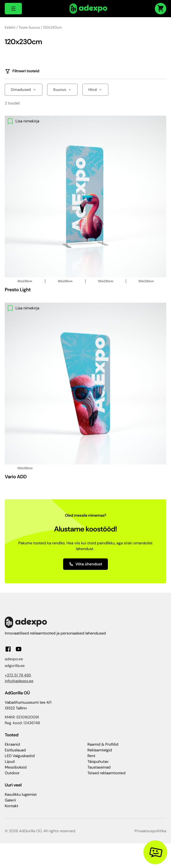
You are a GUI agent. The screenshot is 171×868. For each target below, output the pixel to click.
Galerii (10, 800)
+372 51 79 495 (18, 675)
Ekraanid (12, 744)
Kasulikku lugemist (21, 794)
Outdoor (12, 773)
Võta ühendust (86, 564)
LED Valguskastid (20, 756)
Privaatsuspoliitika (150, 831)
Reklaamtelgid (100, 750)
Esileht (10, 27)
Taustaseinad (99, 767)
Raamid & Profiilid (103, 744)
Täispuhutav (98, 761)
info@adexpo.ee (19, 681)
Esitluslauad (15, 750)
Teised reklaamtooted (106, 773)
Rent (91, 756)
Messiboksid (16, 767)
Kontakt (12, 806)
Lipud (10, 761)
